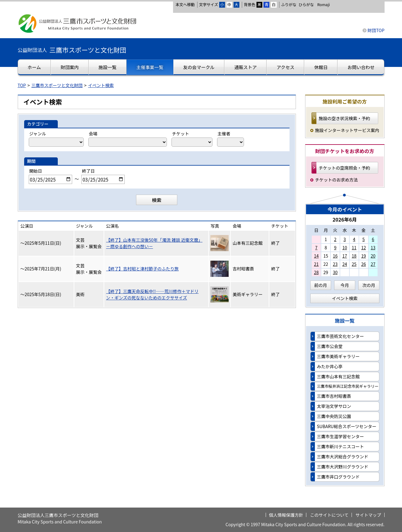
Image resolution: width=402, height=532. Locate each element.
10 (345, 248)
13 (373, 248)
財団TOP (376, 30)
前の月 (321, 285)
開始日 (36, 171)
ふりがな (289, 4)
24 (345, 264)
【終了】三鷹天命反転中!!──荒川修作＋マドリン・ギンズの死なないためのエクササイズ (152, 294)
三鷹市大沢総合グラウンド (343, 457)
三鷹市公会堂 (330, 346)
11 (354, 248)
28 (316, 272)
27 (373, 264)
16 (335, 256)
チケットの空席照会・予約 (345, 168)
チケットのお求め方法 (337, 180)
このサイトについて (329, 515)
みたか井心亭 (330, 366)
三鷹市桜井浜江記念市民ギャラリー (348, 386)
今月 (345, 285)
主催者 (224, 134)
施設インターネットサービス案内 (347, 130)
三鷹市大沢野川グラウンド (343, 467)
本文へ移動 (185, 4)
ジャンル (38, 134)
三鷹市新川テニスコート (341, 446)
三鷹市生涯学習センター (341, 436)
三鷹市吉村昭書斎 (334, 396)
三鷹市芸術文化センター (341, 336)
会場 (93, 134)
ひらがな (306, 5)
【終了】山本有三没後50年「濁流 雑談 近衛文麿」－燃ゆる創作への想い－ (154, 243)
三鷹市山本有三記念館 (338, 376)
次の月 (369, 285)
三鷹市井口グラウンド (338, 477)
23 (335, 264)
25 (354, 264)
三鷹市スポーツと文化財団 (57, 85)
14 (316, 256)
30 (335, 272)
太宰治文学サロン (334, 406)
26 (363, 264)
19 (363, 256)
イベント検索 (101, 85)
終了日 (88, 171)
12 (363, 248)
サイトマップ (368, 515)
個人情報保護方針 (286, 515)
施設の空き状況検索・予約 (345, 118)
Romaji (324, 5)
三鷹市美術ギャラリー (338, 356)
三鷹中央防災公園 (334, 416)
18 (354, 256)
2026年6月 (345, 219)
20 (373, 256)
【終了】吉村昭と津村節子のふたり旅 (142, 269)
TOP (22, 85)
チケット (181, 134)
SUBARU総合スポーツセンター (347, 426)
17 (345, 256)
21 (316, 264)
